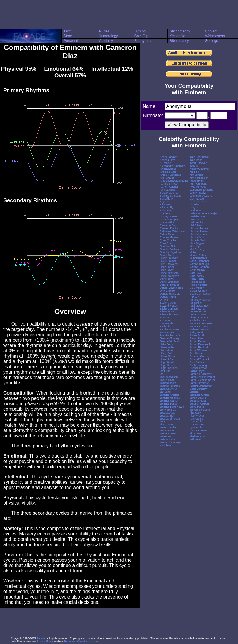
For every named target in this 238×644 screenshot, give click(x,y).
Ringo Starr (196, 338)
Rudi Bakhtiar (198, 362)
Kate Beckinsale (199, 157)
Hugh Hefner (167, 365)
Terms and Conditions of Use (81, 641)
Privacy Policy (45, 641)
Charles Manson (170, 237)
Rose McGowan (199, 356)
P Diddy (194, 297)
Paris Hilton (196, 303)
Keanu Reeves (198, 163)
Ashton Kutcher (169, 187)
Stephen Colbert (199, 404)
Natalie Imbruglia (200, 264)
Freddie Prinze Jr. (170, 335)
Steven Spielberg (200, 410)
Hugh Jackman (169, 368)
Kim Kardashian (199, 178)
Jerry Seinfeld (168, 410)
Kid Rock (195, 172)
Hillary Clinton (168, 356)
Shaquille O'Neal (200, 395)
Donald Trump (168, 297)
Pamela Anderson (200, 300)
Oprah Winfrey (198, 291)
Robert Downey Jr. (201, 344)
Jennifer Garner (169, 401)
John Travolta (168, 428)
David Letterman (170, 282)
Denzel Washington (171, 288)
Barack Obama (169, 193)
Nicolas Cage (198, 282)
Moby (193, 252)
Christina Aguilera (170, 252)
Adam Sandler (168, 157)
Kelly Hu (195, 166)
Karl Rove (166, 445)
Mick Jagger (197, 243)
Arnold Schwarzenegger (174, 181)
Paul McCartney (199, 306)
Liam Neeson (197, 199)
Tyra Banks (196, 428)
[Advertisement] (119, 15)
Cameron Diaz (168, 225)
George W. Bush (170, 341)
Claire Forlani (168, 261)
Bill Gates (166, 205)
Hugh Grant (167, 362)
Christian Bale (168, 246)
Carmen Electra (169, 228)
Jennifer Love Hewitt (172, 407)
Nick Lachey (197, 276)
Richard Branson (200, 329)
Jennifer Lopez (169, 404)
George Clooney (170, 338)
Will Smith (196, 439)
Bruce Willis (167, 222)
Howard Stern (168, 359)
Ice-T (163, 374)
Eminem (165, 318)
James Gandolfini (170, 386)
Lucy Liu (195, 208)
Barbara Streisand (171, 196)
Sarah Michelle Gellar (202, 380)
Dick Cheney (167, 291)
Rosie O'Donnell (199, 359)
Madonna (195, 211)
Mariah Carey (198, 216)
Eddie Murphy (168, 303)
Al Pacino (166, 163)
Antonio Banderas (171, 175)
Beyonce (165, 202)
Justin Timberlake (170, 442)
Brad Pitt (165, 213)
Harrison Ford (168, 347)
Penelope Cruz (198, 312)
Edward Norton (169, 306)
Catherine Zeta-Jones (173, 231)
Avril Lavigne (167, 190)
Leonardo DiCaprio (201, 196)
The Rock (195, 413)
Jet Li (163, 422)
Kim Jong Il (196, 175)
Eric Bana (166, 321)
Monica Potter (198, 255)
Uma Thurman (198, 431)
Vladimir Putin (198, 436)
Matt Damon (197, 219)
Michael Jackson (200, 228)
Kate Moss (196, 160)
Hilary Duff (166, 353)
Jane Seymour (168, 389)
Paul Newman (198, 309)
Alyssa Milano (168, 169)
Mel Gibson (196, 225)
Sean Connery (198, 389)
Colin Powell (167, 270)
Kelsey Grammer (200, 169)
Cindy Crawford (169, 258)
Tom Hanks (196, 422)
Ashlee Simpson (170, 184)
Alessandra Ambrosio (172, 166)
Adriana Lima (168, 160)
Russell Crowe (198, 368)
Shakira (194, 392)
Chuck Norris (168, 255)
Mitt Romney (197, 249)
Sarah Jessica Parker (202, 377)
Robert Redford (199, 347)
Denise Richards (170, 285)
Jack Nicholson (169, 377)
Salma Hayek (198, 371)
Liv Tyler (194, 205)
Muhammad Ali (198, 258)
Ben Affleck (167, 199)
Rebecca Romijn (199, 326)
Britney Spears (169, 216)
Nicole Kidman (198, 285)
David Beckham (169, 273)
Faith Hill (165, 326)
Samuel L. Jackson (201, 374)
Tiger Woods (197, 416)
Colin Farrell (167, 267)
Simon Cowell (198, 398)
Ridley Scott (197, 335)
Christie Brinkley (170, 249)
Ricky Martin (197, 332)
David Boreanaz (169, 276)
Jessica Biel (167, 416)
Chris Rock (166, 243)
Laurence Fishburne (201, 190)
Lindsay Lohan (198, 202)
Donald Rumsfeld (170, 294)
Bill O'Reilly (167, 208)
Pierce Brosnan (199, 318)
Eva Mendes (167, 323)
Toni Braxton (197, 425)
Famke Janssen (169, 329)
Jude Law (166, 436)
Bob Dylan (166, 211)
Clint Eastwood (169, 264)
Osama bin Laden (200, 294)
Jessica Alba (167, 413)
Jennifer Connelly (170, 398)
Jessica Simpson (170, 419)
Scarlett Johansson (201, 386)
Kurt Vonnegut (198, 184)
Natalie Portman (199, 267)
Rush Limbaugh (199, 365)
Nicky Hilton (197, 279)
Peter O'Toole (198, 315)
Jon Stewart (167, 431)
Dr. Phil (164, 300)
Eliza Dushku (168, 312)
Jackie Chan (167, 380)
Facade (41, 638)
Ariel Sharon (167, 178)
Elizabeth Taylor (169, 315)
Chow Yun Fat (168, 240)
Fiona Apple (167, 332)
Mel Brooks (196, 222)
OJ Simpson (197, 288)
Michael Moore (198, 234)
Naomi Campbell (200, 261)
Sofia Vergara (198, 401)
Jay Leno (165, 392)
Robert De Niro (198, 341)
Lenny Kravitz (198, 193)
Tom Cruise (196, 419)
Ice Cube (165, 371)
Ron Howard (197, 353)
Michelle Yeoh (198, 240)
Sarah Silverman (200, 383)
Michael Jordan (199, 231)
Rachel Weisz (198, 321)
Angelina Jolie (168, 172)
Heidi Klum (166, 350)
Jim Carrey (166, 425)
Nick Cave (196, 273)
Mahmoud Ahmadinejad (204, 213)
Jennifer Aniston (169, 395)
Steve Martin (197, 407)
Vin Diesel (196, 433)
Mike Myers (196, 246)
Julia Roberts (168, 439)
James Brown (168, 383)
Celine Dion (167, 234)
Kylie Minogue (198, 187)
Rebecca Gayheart (201, 323)
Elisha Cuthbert (169, 309)
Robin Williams (198, 350)
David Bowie (167, 279)
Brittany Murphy (169, 219)
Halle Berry (167, 344)
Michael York (197, 237)
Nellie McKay (197, 270)
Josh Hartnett (168, 433)
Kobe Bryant (197, 181)
